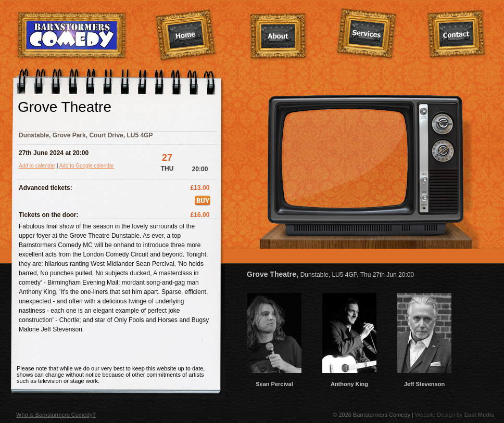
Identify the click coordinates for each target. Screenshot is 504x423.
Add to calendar (37, 166)
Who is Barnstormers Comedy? (56, 415)
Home (186, 36)
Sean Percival (274, 381)
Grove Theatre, (330, 274)
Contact (457, 35)
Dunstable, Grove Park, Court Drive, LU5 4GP (86, 135)
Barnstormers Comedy (72, 36)
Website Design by (455, 415)
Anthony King (349, 381)
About (279, 37)
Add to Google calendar (87, 166)
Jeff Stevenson (424, 381)
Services (367, 34)
